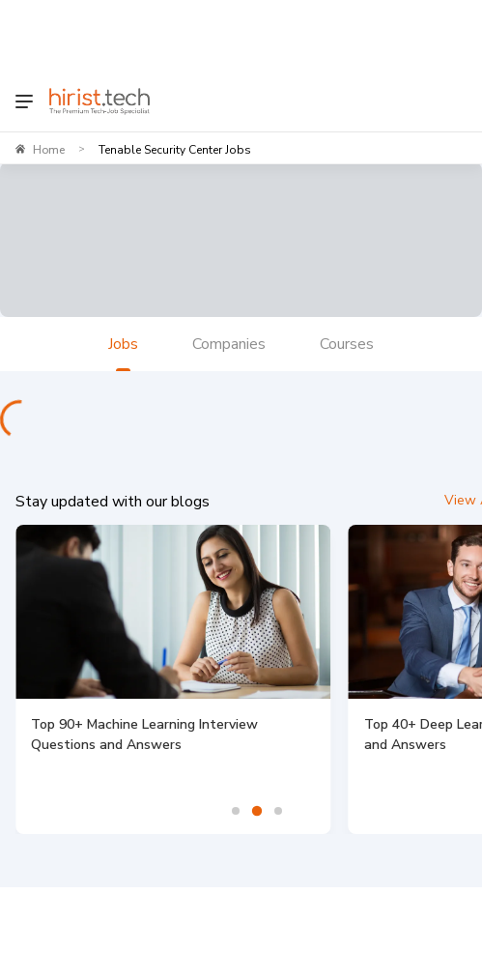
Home (49, 150)
